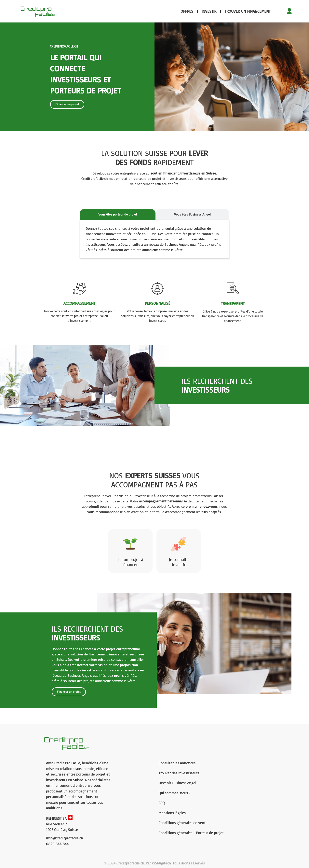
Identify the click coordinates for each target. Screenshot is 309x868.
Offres (187, 11)
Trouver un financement (248, 11)
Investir (209, 11)
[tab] (118, 215)
